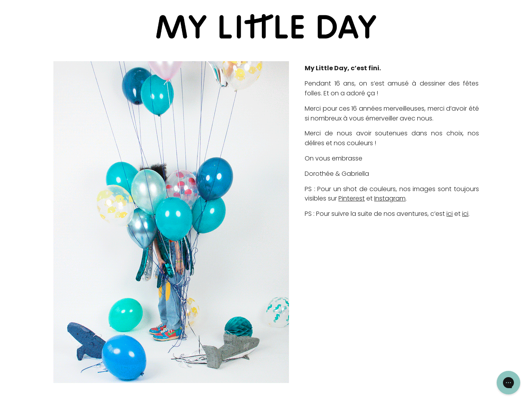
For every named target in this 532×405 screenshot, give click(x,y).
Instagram (390, 198)
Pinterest (352, 198)
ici (450, 214)
